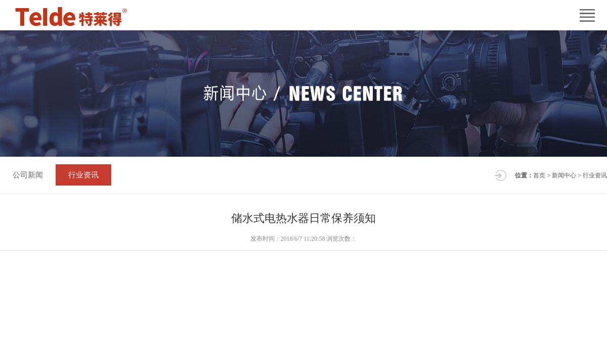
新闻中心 (564, 175)
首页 (539, 175)
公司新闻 (28, 175)
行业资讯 (83, 175)
